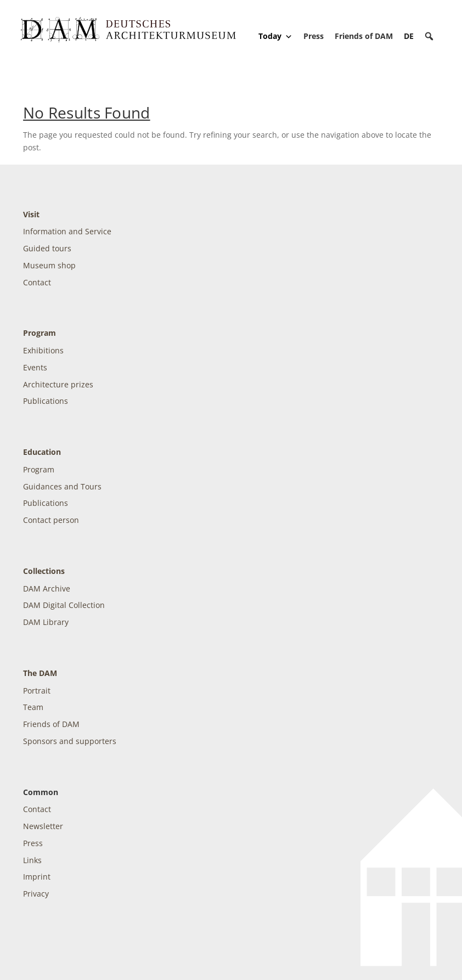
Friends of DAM (364, 36)
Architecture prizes (58, 384)
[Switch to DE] (409, 36)
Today (275, 36)
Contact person (51, 520)
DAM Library (46, 622)
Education (42, 452)
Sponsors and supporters (70, 741)
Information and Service (67, 231)
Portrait (37, 691)
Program (40, 333)
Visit (31, 214)
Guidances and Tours (62, 486)
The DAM (40, 673)
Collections (44, 571)
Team (33, 707)
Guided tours (47, 248)
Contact (37, 282)
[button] (429, 36)
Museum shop (49, 265)
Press (314, 36)
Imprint (37, 877)
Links (32, 860)
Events (35, 367)
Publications (46, 401)
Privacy (36, 894)
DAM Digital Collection (64, 605)
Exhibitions (43, 350)
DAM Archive (47, 588)
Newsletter (43, 826)
